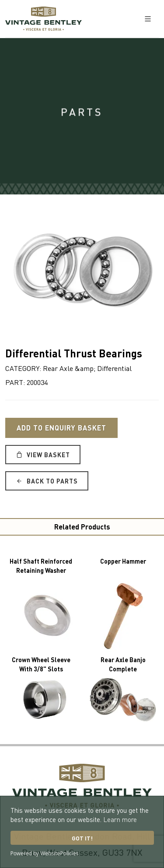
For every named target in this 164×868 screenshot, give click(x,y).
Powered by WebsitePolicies (45, 853)
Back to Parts (47, 481)
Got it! (82, 838)
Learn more (120, 819)
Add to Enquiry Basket (61, 428)
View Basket (43, 455)
